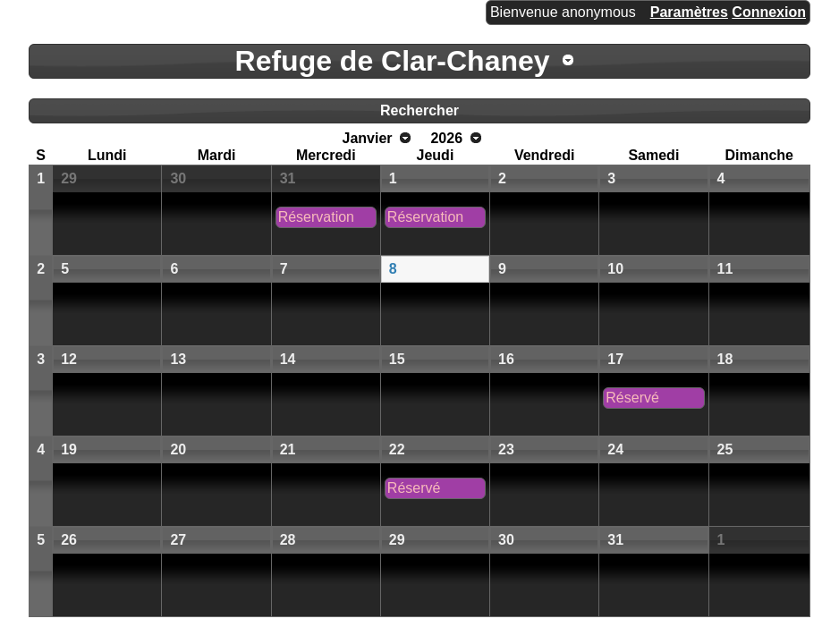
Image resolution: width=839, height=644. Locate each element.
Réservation (316, 217)
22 (397, 449)
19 (69, 449)
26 (69, 540)
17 (615, 359)
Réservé (632, 398)
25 (725, 449)
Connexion (769, 12)
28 (288, 540)
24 (615, 449)
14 (288, 359)
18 (725, 359)
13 (178, 359)
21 (288, 449)
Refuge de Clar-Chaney (393, 61)
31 (288, 178)
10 (615, 269)
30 (178, 178)
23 (506, 449)
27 (178, 540)
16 (506, 359)
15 (397, 359)
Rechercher (419, 110)
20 (178, 449)
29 (69, 178)
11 (725, 269)
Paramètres (689, 12)
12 (69, 359)
